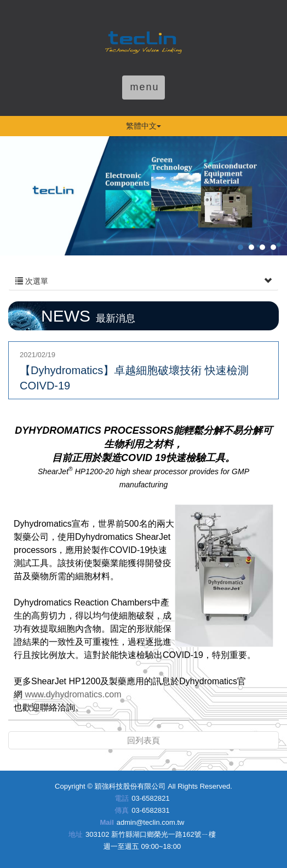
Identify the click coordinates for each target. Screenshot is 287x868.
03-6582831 (150, 810)
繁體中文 (143, 126)
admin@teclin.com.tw (151, 822)
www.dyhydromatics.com (73, 694)
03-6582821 (150, 798)
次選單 (143, 281)
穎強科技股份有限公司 (143, 40)
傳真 (122, 810)
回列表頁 (143, 740)
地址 (76, 834)
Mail (107, 822)
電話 (122, 798)
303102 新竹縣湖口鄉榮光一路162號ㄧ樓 (151, 834)
